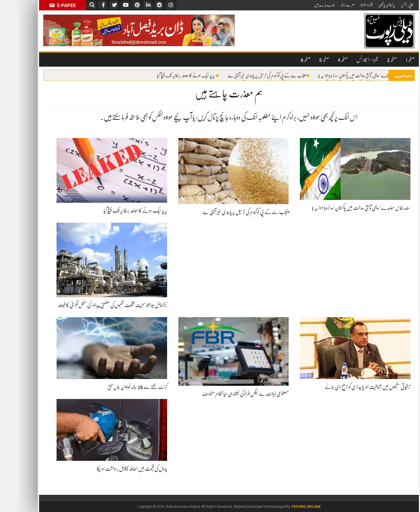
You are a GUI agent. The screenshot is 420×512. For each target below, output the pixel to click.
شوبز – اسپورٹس (349, 60)
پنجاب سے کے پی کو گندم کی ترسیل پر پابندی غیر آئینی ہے (250, 76)
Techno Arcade (287, 507)
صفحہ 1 (391, 60)
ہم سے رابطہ (329, 5)
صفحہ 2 (373, 60)
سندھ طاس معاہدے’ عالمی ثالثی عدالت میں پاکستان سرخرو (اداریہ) (346, 76)
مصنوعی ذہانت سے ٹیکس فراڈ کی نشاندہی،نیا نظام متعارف (226, 394)
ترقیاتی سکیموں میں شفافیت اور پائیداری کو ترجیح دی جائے (349, 387)
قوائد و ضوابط (348, 5)
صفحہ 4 (324, 60)
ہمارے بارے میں (306, 5)
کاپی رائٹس (388, 5)
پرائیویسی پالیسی (368, 5)
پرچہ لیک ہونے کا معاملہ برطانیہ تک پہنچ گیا (169, 76)
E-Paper (44, 5)
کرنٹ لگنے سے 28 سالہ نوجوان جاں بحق (118, 387)
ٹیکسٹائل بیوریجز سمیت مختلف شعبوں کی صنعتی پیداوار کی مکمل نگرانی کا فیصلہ (94, 305)
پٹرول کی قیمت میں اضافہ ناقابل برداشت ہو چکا (113, 469)
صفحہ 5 (305, 60)
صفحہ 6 (287, 60)
